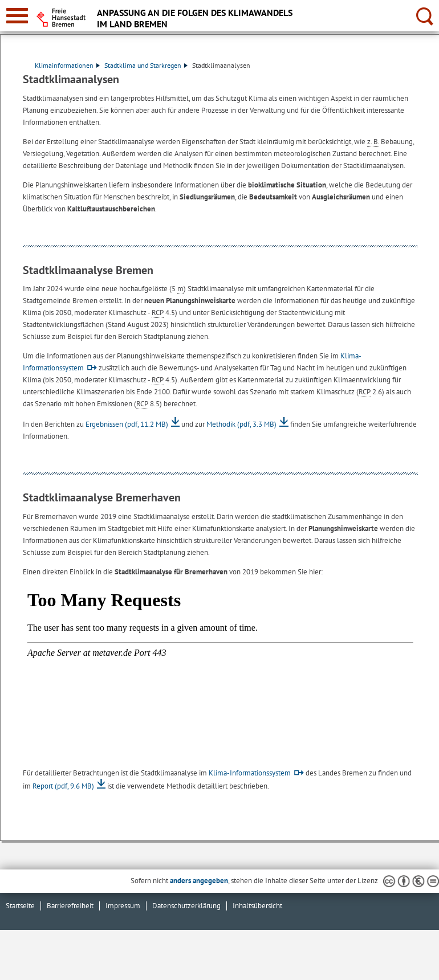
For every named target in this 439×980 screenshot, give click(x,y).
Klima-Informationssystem (250, 773)
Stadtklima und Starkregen (146, 65)
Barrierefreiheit (70, 906)
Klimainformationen (67, 65)
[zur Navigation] (17, 16)
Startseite (20, 906)
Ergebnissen (127, 424)
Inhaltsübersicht (257, 906)
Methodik (241, 424)
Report (63, 786)
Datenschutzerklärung (186, 906)
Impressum (123, 906)
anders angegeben (199, 881)
